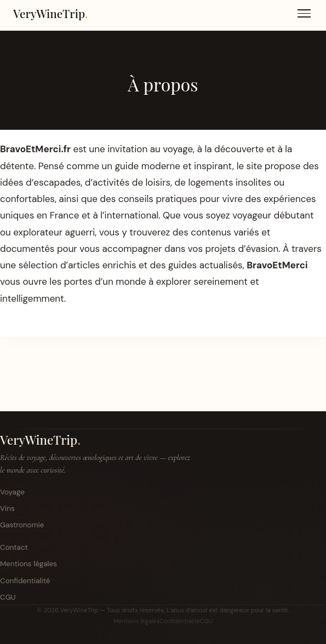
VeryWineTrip (40, 440)
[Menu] (304, 13)
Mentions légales (28, 564)
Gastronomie (22, 525)
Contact (14, 547)
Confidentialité (25, 581)
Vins (7, 508)
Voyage (12, 492)
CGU (8, 597)
